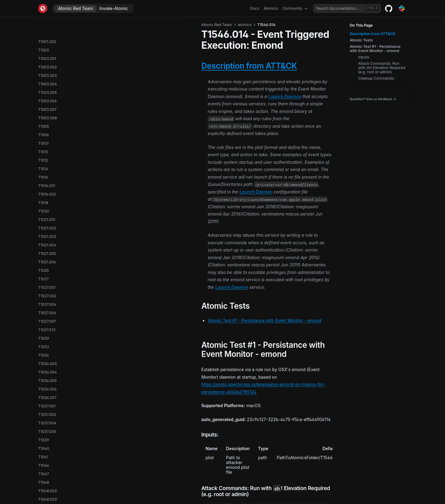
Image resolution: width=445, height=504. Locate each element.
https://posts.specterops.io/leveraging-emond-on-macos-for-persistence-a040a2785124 (202, 275)
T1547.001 (47, 142)
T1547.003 (47, 159)
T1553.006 (47, 405)
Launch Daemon (225, 78)
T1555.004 (47, 438)
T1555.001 (47, 422)
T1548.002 (48, 260)
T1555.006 (47, 447)
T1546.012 (47, 91)
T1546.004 (48, 32)
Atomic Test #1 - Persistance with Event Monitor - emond (375, 49)
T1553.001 (47, 371)
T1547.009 (47, 210)
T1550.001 (47, 277)
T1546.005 (47, 40)
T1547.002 (47, 150)
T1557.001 (47, 472)
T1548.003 (48, 269)
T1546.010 (47, 74)
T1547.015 (47, 244)
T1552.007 (47, 362)
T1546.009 (47, 66)
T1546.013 (47, 99)
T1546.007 (47, 49)
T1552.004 (47, 337)
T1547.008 (47, 201)
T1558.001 (47, 481)
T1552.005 (47, 345)
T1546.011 (47, 82)
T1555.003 (47, 430)
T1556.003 (47, 464)
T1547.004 (47, 167)
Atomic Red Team (76, 8)
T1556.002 (47, 455)
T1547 (43, 133)
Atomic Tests (361, 40)
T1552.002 (47, 320)
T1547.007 (47, 193)
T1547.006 (47, 184)
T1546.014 (47, 108)
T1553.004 (47, 388)
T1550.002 (47, 286)
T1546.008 (47, 57)
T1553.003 (47, 379)
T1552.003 (47, 328)
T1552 (43, 303)
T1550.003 (47, 294)
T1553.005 (47, 396)
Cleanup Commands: (376, 78)
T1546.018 (47, 125)
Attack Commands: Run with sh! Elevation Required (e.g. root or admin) (382, 68)
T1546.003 (47, 23)
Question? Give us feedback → (373, 99)
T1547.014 (47, 235)
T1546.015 (47, 116)
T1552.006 (47, 354)
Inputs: (364, 57)
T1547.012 (47, 227)
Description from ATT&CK (373, 34)
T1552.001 (47, 311)
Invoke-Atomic (114, 8)
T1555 (43, 413)
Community (295, 8)
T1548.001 (47, 252)
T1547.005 (47, 176)
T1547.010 (47, 218)
